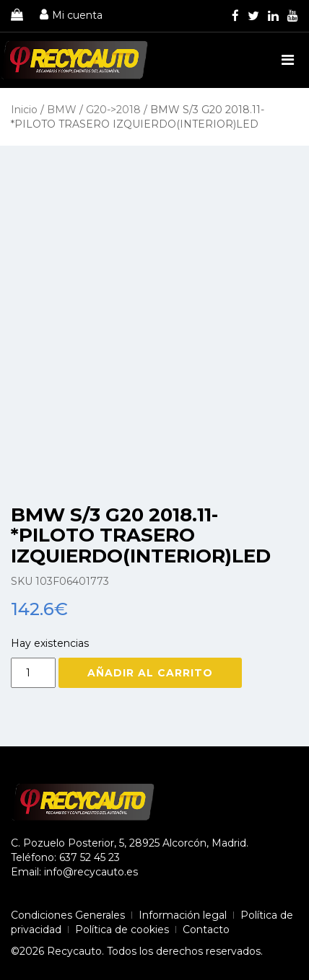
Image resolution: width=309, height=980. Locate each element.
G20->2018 (113, 110)
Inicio (24, 110)
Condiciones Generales (68, 915)
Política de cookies (122, 930)
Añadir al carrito (150, 673)
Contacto (206, 930)
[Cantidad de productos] (33, 673)
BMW (62, 110)
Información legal (183, 915)
